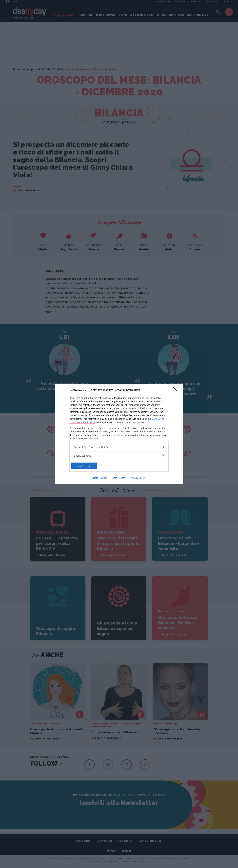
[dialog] (119, 434)
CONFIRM (87, 466)
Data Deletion (100, 478)
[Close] (176, 390)
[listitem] (119, 447)
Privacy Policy (138, 478)
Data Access (119, 478)
